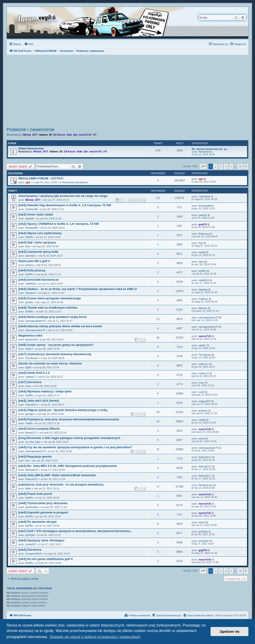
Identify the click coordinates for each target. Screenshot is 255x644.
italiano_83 (45, 135)
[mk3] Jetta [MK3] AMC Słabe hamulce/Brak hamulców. (57, 475)
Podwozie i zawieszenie (31, 129)
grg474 (203, 224)
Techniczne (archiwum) (75, 182)
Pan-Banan (32, 358)
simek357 (31, 544)
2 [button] (216, 166)
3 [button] (221, 166)
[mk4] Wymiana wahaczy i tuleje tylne (45, 391)
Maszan (203, 308)
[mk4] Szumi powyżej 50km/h (39, 429)
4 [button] (226, 166)
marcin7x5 (85, 135)
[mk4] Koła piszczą (32, 270)
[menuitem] (29, 44)
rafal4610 (31, 284)
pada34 (30, 218)
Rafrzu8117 (32, 405)
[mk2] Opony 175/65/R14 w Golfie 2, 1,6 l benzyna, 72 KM (59, 224)
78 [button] (240, 166)
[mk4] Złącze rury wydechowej (40, 233)
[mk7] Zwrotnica (30, 382)
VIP (95, 135)
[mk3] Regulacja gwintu (35, 457)
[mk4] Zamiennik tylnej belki (38, 252)
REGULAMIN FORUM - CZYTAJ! (41, 178)
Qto (75, 135)
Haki (69, 135)
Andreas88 (31, 209)
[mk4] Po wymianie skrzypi (37, 522)
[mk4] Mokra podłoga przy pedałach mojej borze (53, 317)
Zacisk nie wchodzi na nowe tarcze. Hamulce (50, 363)
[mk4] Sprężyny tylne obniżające (41, 540)
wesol (202, 438)
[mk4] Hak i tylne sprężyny (37, 242)
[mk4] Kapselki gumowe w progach (43, 512)
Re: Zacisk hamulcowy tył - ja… (210, 149)
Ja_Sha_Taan (33, 442)
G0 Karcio (59, 135)
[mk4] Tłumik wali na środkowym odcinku (48, 308)
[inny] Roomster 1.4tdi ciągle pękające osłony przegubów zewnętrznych (69, 438)
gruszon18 (31, 339)
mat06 (202, 252)
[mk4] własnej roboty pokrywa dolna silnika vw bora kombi (60, 326)
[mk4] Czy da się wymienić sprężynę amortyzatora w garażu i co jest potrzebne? (75, 447)
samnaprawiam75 (35, 321)
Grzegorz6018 (33, 554)
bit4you (29, 265)
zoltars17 (204, 364)
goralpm (30, 414)
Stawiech (31, 293)
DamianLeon (206, 485)
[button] (203, 166)
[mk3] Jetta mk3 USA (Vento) (39, 401)
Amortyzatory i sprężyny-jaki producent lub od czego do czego (63, 196)
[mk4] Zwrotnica (30, 550)
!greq (201, 262)
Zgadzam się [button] (230, 632)
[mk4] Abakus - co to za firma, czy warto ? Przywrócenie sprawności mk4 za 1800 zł (77, 289)
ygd (28, 182)
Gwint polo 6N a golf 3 (34, 261)
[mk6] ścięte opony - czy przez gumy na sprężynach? (56, 345)
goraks (29, 302)
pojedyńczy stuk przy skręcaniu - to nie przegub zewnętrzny (61, 484)
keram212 (31, 433)
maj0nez (203, 299)
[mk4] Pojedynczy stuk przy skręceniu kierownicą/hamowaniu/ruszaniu (69, 419)
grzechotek (32, 507)
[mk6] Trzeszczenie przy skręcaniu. (43, 503)
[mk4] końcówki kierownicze (38, 280)
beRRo (29, 237)
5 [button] (231, 166)
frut (27, 461)
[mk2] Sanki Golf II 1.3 (34, 373)
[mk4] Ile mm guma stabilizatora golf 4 (45, 559)
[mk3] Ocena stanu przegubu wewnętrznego (50, 298)
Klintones (204, 152)
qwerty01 (31, 256)
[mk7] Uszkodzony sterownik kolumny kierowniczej (55, 354)
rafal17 (29, 349)
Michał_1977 (30, 135)
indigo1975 (205, 401)
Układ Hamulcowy (31, 148)
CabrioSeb (204, 196)
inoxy (28, 386)
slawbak (203, 290)
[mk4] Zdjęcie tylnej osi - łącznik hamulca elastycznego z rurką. (63, 410)
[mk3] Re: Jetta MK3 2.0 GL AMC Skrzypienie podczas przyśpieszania (68, 466)
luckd (201, 392)
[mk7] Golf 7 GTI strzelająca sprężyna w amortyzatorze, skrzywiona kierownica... (75, 531)
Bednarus (204, 234)
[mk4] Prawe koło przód (35, 494)
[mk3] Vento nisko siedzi (36, 214)
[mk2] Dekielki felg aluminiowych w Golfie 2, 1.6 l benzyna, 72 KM (65, 205)
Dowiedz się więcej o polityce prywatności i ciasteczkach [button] (95, 637)
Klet (28, 246)
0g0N (28, 367)
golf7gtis (30, 535)
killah (28, 488)
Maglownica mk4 (30, 336)
